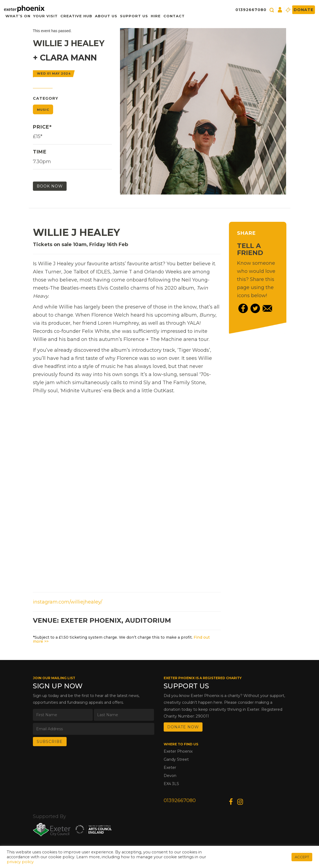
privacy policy (20, 862)
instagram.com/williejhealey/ (68, 602)
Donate (303, 10)
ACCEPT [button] (302, 857)
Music (43, 110)
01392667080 (251, 10)
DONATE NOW (183, 727)
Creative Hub (76, 16)
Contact (174, 16)
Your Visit (45, 16)
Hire (156, 16)
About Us (106, 16)
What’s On (18, 16)
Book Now (50, 186)
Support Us (134, 16)
